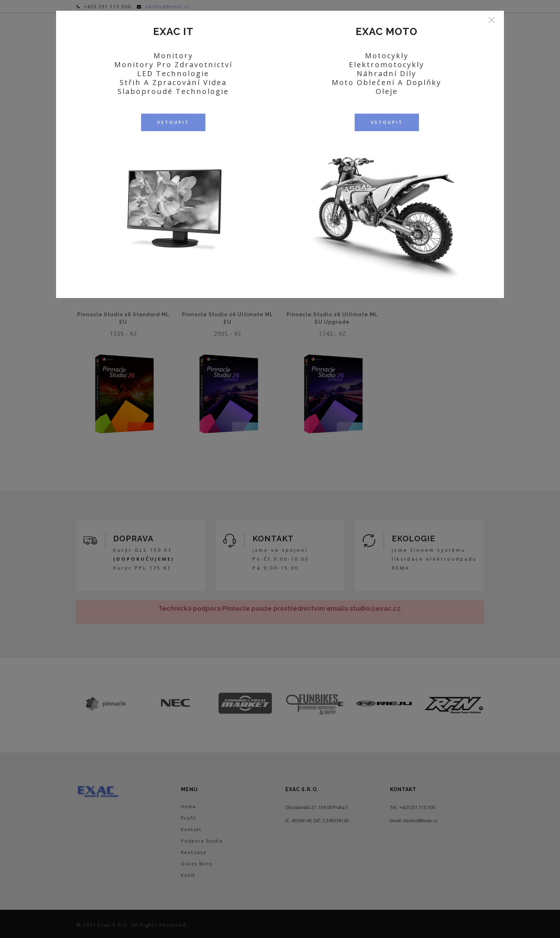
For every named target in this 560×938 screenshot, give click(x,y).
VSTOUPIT (173, 122)
